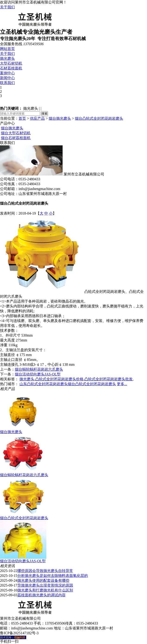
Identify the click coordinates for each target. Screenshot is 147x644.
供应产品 (37, 118)
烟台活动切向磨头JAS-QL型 (38, 374)
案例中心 (7, 73)
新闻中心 (7, 78)
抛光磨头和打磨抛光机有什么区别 (45, 590)
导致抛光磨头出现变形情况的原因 (45, 585)
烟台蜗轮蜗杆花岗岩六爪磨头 (39, 369)
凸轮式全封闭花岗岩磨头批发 (109, 379)
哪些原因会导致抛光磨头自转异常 (45, 571)
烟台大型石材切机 (16, 133)
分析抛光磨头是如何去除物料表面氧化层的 (53, 576)
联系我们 (7, 83)
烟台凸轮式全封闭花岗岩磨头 (99, 118)
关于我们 (7, 7)
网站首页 (7, 49)
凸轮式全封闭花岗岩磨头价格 (59, 379)
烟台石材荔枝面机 (16, 138)
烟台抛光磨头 (60, 118)
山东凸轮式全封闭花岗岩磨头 (44, 384)
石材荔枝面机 (11, 68)
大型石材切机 (11, 63)
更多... (122, 384)
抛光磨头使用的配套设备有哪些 (43, 580)
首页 (22, 118)
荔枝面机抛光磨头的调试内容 (42, 595)
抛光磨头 (7, 58)
